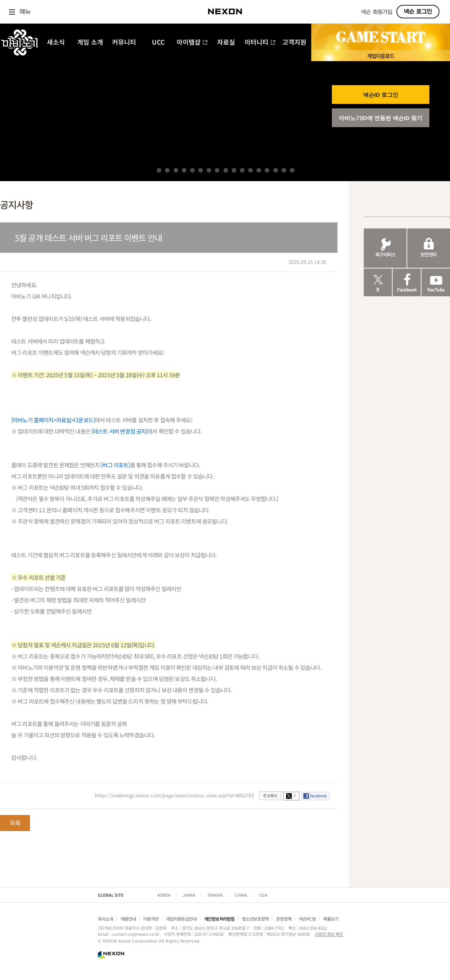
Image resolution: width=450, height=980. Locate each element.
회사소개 (106, 919)
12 (250, 170)
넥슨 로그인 (418, 12)
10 (234, 170)
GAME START (381, 37)
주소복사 (270, 795)
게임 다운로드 (381, 56)
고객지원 (294, 43)
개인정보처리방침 (219, 919)
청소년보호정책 (255, 919)
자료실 (226, 43)
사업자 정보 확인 (329, 934)
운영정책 (284, 919)
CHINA (241, 895)
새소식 (56, 43)
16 (284, 170)
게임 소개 (90, 43)
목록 (15, 823)
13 (259, 170)
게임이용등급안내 (181, 919)
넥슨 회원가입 (377, 12)
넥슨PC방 (307, 919)
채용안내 (128, 919)
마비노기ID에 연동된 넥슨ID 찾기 (381, 118)
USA (263, 895)
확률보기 (331, 919)
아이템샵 (192, 43)
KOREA (164, 895)
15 (276, 170)
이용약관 (151, 919)
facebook (319, 796)
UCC (158, 43)
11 (242, 170)
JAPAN (189, 895)
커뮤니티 (124, 43)
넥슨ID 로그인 (381, 95)
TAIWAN (215, 895)
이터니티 (260, 43)
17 (292, 170)
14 (267, 170)
